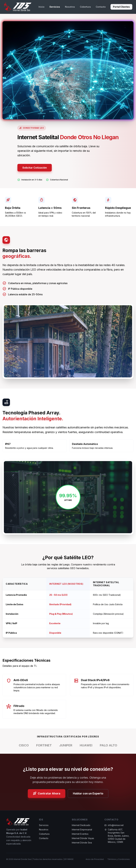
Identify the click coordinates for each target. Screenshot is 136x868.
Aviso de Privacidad (95, 859)
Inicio (41, 7)
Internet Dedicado (81, 827)
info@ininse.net (116, 827)
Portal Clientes (121, 7)
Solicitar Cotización (35, 168)
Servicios (55, 7)
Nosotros (70, 7)
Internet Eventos (80, 836)
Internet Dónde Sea (82, 845)
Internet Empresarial (82, 832)
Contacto (101, 7)
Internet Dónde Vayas (83, 840)
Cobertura (85, 7)
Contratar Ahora (47, 794)
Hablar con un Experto (88, 793)
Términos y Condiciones (119, 859)
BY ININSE (69, 859)
